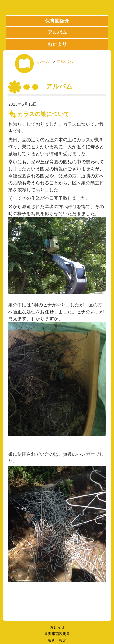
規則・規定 (57, 641)
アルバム (57, 32)
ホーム (43, 62)
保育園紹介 (57, 21)
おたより (57, 44)
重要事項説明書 (57, 634)
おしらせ (57, 627)
